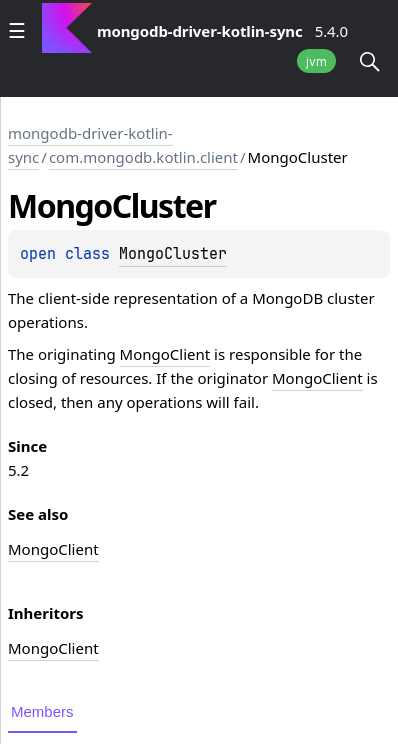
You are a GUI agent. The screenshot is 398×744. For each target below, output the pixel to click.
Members (42, 711)
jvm (316, 61)
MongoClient (165, 354)
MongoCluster (173, 254)
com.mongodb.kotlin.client (143, 157)
